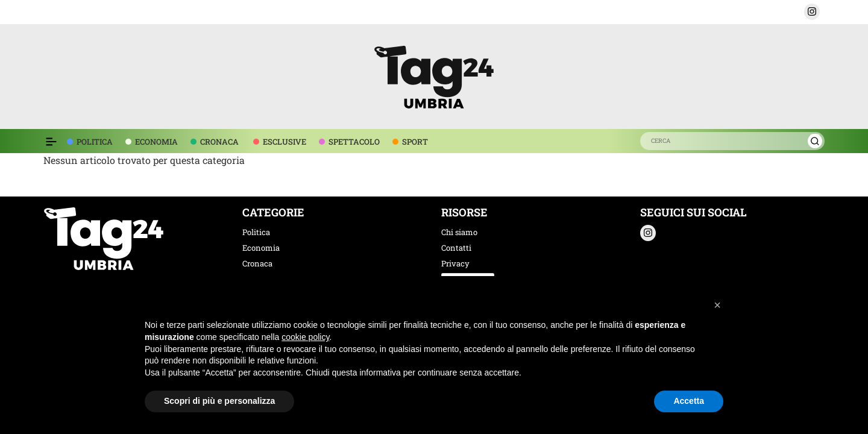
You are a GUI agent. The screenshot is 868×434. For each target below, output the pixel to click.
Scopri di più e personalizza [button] (219, 401)
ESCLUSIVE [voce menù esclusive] (285, 142)
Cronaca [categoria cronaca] (257, 263)
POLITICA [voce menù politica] (95, 142)
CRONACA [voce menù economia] (219, 142)
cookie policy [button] (305, 337)
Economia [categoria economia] (261, 248)
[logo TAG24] (434, 75)
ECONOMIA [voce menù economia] (156, 142)
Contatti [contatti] (456, 248)
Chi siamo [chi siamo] (459, 232)
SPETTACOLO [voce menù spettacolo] (354, 142)
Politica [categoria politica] (256, 232)
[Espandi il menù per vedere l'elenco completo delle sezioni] (51, 142)
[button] (812, 12)
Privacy (455, 263)
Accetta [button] (689, 401)
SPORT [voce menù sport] (415, 142)
